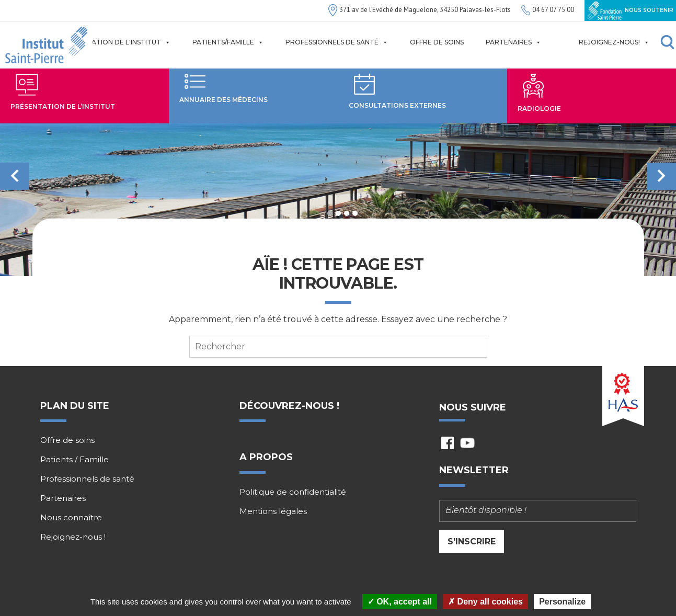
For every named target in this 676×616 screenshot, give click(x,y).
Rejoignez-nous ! (73, 537)
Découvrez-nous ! (289, 406)
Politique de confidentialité (293, 492)
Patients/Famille (228, 42)
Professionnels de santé (337, 42)
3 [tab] (347, 213)
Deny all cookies (485, 602)
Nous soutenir (630, 10)
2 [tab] (338, 213)
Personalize (562, 602)
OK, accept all (400, 602)
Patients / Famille (75, 460)
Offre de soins (437, 42)
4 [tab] (355, 213)
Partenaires (513, 42)
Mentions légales (273, 511)
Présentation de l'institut (116, 42)
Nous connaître (71, 518)
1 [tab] (330, 213)
